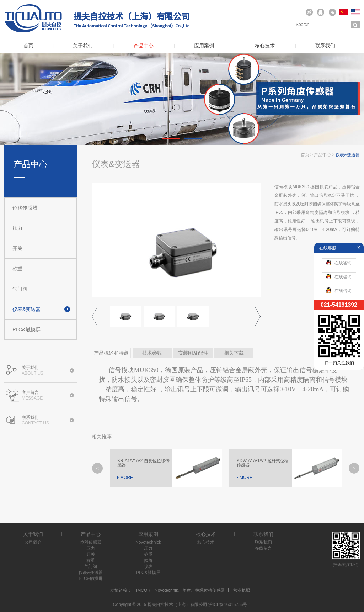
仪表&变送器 (26, 309)
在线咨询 (339, 263)
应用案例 (204, 46)
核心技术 (265, 46)
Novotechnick (148, 542)
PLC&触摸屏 (26, 329)
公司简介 (33, 542)
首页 (28, 46)
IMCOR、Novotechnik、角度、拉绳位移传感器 (181, 590)
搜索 (355, 25)
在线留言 (263, 548)
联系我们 (325, 46)
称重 (17, 269)
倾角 (148, 560)
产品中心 (144, 46)
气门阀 (20, 289)
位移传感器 (25, 208)
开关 (17, 248)
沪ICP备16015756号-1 (230, 605)
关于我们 (83, 46)
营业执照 (242, 590)
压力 (17, 228)
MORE (127, 478)
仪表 (148, 566)
